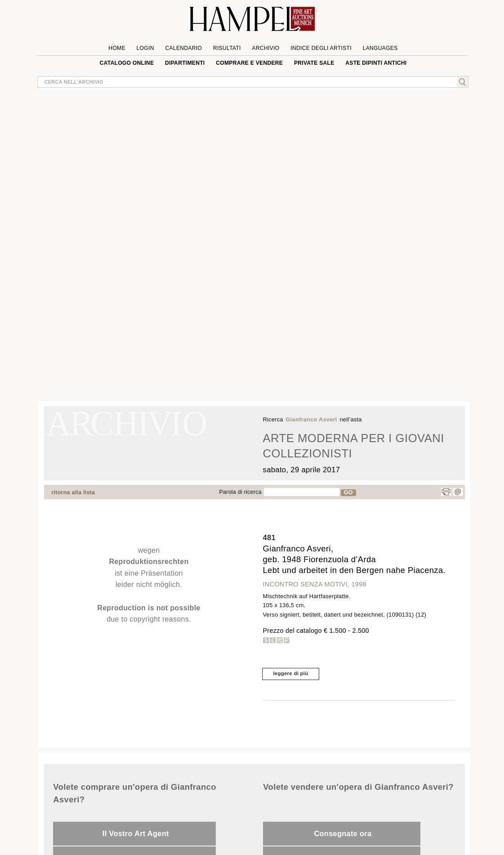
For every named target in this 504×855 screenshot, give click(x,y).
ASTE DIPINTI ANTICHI (376, 63)
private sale (314, 63)
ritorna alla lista (74, 492)
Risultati (227, 48)
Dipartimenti (185, 63)
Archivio (266, 48)
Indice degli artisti (321, 48)
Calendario (184, 48)
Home (117, 48)
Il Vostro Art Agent (136, 833)
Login (145, 48)
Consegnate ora (343, 833)
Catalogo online (127, 63)
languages (380, 48)
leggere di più (290, 673)
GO (348, 492)
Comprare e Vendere (249, 63)
